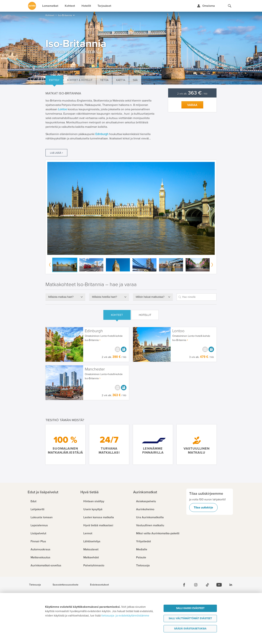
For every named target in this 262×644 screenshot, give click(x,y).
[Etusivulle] (32, 6)
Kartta (121, 80)
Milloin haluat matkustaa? (150, 297)
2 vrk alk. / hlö (192, 94)
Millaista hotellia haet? (104, 297)
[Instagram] (196, 585)
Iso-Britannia (92, 340)
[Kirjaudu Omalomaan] (206, 6)
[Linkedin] (231, 585)
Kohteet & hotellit (80, 80)
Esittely (54, 80)
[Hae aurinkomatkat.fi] (230, 6)
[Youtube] (219, 585)
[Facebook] (184, 585)
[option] (131, 208)
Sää (135, 80)
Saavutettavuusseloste (65, 585)
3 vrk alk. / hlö (202, 357)
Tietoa (104, 80)
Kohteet (117, 315)
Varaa (192, 105)
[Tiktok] (207, 585)
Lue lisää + (56, 153)
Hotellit (145, 315)
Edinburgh (94, 331)
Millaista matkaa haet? (61, 297)
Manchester (95, 369)
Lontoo (178, 331)
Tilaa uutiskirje (203, 508)
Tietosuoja (35, 585)
